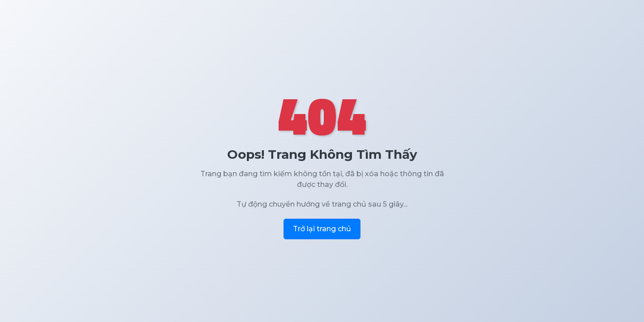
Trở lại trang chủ (322, 229)
